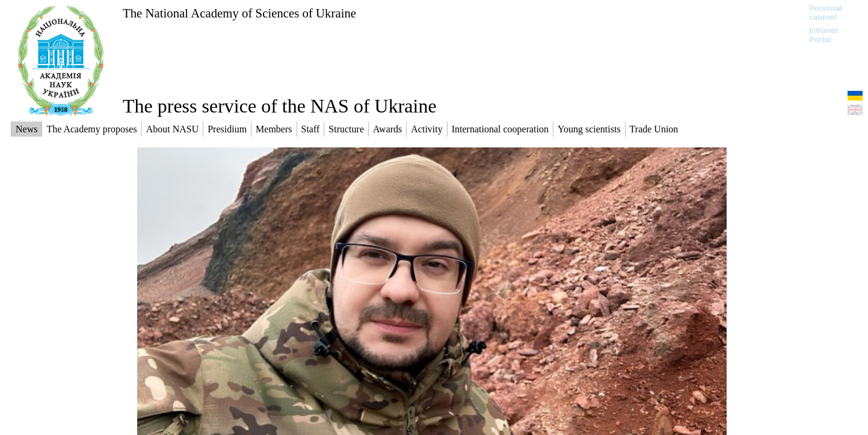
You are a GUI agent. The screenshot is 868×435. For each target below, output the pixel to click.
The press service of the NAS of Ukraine (280, 106)
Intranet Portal (823, 35)
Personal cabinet (826, 13)
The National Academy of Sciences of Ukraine (239, 13)
